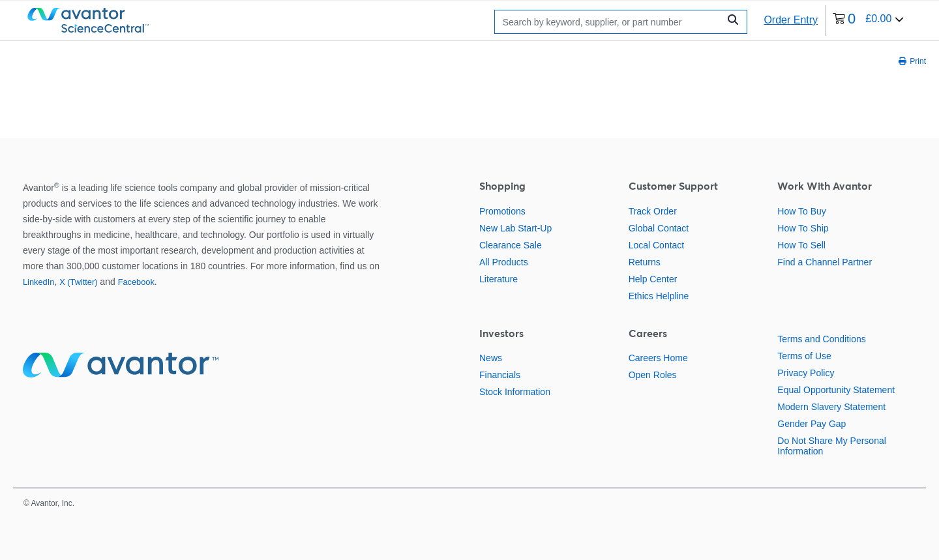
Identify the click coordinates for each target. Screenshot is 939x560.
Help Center (653, 279)
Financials (500, 375)
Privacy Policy (806, 373)
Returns (645, 262)
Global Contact (659, 228)
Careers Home (658, 358)
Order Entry (791, 20)
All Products (504, 262)
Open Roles (653, 375)
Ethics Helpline (659, 296)
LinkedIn (38, 282)
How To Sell (801, 245)
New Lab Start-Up (515, 228)
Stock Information (515, 392)
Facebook (136, 282)
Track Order (653, 211)
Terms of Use (804, 356)
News (491, 358)
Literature (499, 279)
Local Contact (657, 245)
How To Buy (801, 211)
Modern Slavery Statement (831, 407)
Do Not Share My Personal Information (832, 446)
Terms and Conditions (821, 339)
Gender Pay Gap (812, 424)
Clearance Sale (511, 245)
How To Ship (803, 228)
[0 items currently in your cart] (868, 21)
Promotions (502, 211)
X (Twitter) (78, 282)
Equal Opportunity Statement (836, 390)
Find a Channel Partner (825, 262)
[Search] (610, 22)
